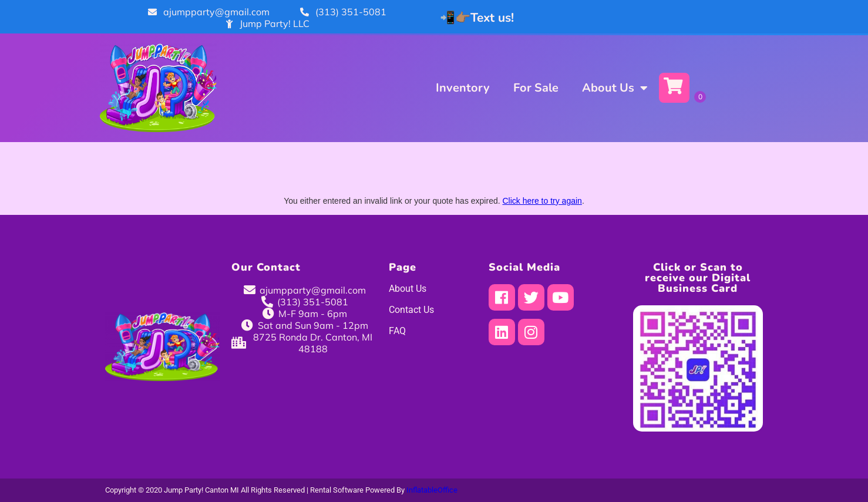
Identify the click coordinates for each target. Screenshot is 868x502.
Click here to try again (542, 201)
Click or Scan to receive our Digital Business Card (698, 278)
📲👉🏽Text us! (477, 18)
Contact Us (411, 310)
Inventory (463, 88)
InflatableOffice (432, 490)
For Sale (536, 88)
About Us (615, 88)
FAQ (397, 331)
